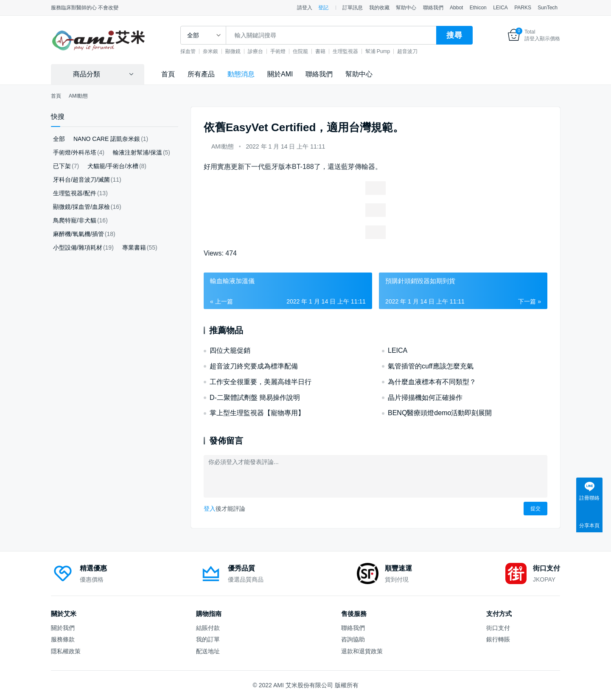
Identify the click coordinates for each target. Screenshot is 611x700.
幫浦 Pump (387, 51)
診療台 (265, 51)
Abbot (456, 8)
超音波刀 (417, 51)
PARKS (523, 8)
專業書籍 (134, 247)
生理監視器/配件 (75, 193)
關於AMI (280, 74)
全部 (59, 139)
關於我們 (63, 628)
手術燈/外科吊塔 (75, 152)
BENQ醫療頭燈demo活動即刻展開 (440, 413)
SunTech (548, 8)
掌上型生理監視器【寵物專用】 (257, 413)
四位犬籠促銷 (230, 350)
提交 (535, 509)
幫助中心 (406, 8)
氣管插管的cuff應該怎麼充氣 (431, 366)
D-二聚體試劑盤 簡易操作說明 (255, 398)
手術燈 (287, 51)
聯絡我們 (433, 8)
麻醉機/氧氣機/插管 (78, 234)
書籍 (330, 51)
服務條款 (63, 639)
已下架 (62, 166)
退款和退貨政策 (362, 651)
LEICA (500, 8)
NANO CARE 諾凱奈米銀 (107, 139)
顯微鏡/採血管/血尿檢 (81, 207)
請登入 (305, 8)
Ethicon (478, 8)
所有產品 (201, 74)
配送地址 (208, 651)
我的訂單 (208, 639)
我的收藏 (379, 8)
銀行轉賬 (498, 639)
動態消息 (241, 74)
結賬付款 (208, 628)
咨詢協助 (353, 639)
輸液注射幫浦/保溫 (137, 152)
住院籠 (310, 51)
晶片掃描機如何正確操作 (425, 398)
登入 (210, 509)
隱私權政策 (66, 651)
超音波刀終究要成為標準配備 (254, 366)
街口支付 (498, 628)
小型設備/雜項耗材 (78, 247)
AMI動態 (223, 146)
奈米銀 (220, 51)
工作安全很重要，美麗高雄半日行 (261, 382)
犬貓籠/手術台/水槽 (113, 166)
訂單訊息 (353, 8)
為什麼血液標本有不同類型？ (432, 382)
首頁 (168, 74)
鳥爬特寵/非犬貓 (75, 220)
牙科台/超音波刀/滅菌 (81, 180)
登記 (323, 8)
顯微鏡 (242, 51)
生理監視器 (355, 51)
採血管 (197, 51)
